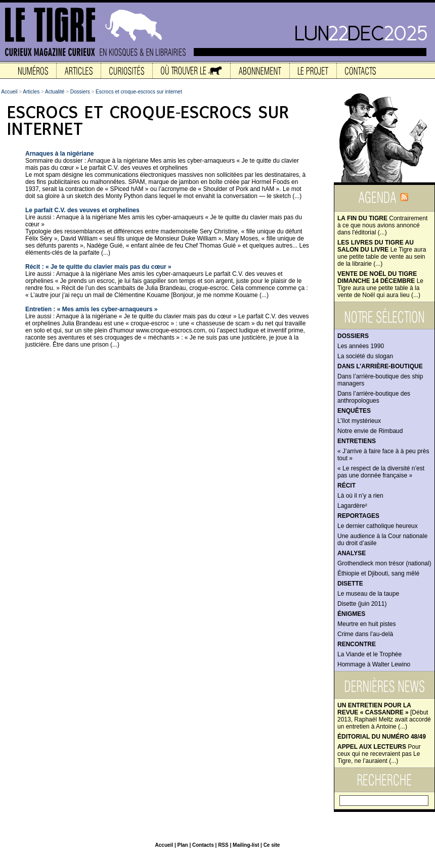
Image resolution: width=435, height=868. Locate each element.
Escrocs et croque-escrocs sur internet (139, 92)
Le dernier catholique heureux (378, 526)
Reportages (358, 516)
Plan (182, 845)
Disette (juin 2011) (362, 604)
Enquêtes (354, 411)
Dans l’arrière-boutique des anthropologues (374, 397)
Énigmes (351, 614)
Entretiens (357, 441)
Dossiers (353, 336)
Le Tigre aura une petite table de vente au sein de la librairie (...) (382, 253)
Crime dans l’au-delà (365, 634)
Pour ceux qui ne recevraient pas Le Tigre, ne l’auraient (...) (379, 754)
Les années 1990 (361, 346)
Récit (346, 486)
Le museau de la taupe (368, 594)
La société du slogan (365, 356)
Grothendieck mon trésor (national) (384, 563)
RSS (223, 845)
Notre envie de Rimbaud (370, 431)
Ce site (272, 845)
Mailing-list (246, 845)
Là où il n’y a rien (360, 496)
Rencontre (357, 644)
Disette (350, 584)
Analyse (352, 553)
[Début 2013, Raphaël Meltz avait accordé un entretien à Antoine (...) (384, 716)
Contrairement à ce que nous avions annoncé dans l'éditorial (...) (382, 225)
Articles (31, 92)
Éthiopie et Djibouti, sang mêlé (378, 573)
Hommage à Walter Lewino (374, 664)
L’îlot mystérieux (359, 421)
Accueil (9, 92)
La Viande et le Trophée (369, 654)
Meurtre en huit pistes (366, 624)
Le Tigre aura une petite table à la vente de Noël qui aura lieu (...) (380, 284)
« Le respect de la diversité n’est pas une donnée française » (381, 472)
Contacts (203, 845)
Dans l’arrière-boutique (380, 366)
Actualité (55, 92)
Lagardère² (352, 506)
